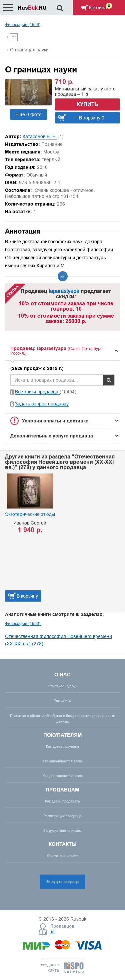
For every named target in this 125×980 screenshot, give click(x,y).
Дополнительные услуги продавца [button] (52, 436)
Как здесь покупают (63, 746)
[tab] (62, 351)
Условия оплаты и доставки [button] (55, 421)
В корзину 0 (92, 118)
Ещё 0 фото (28, 114)
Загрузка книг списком (62, 831)
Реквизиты (63, 701)
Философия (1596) (23, 25)
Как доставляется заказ (63, 776)
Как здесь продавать (62, 801)
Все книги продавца (37, 392)
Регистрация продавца (62, 816)
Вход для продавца (62, 882)
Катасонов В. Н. (40, 136)
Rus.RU (32, 8)
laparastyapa (64, 291)
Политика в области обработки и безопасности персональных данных (62, 719)
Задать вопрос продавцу (42, 404)
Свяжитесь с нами (63, 856)
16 (52, 932)
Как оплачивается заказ (62, 761)
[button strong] (62, 351)
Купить (88, 104)
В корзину (27, 596)
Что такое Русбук (63, 686)
